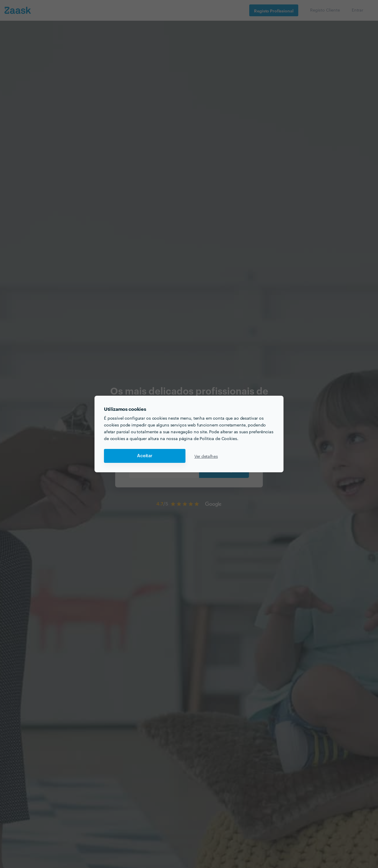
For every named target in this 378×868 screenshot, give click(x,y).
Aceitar (145, 456)
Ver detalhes (206, 456)
